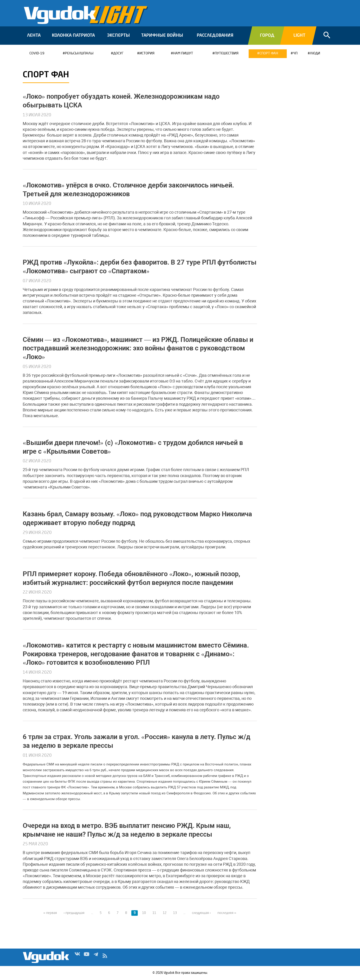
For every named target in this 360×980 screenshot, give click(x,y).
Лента (34, 35)
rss (105, 957)
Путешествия (227, 54)
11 (154, 913)
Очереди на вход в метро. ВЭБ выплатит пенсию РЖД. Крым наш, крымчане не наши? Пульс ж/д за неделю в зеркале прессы (127, 830)
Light (299, 35)
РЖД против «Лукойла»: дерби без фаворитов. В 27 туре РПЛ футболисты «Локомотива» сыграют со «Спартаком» (140, 267)
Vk (77, 957)
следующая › (201, 913)
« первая (50, 913)
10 (144, 913)
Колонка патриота (73, 35)
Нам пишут (183, 54)
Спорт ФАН (269, 54)
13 (175, 913)
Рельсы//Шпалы (79, 54)
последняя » (227, 913)
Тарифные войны (162, 35)
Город (267, 35)
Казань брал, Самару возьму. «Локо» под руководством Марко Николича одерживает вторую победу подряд (137, 518)
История (147, 54)
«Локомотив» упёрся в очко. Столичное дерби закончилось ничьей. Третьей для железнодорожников (128, 190)
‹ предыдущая (74, 913)
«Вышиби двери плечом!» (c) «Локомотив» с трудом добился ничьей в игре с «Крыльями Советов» (133, 447)
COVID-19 (37, 54)
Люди (315, 54)
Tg (96, 957)
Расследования (215, 35)
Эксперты (118, 35)
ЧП (295, 54)
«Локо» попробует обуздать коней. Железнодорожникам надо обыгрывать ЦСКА (121, 101)
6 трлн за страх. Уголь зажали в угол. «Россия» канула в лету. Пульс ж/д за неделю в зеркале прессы (136, 741)
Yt (87, 957)
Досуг (118, 54)
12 (165, 913)
